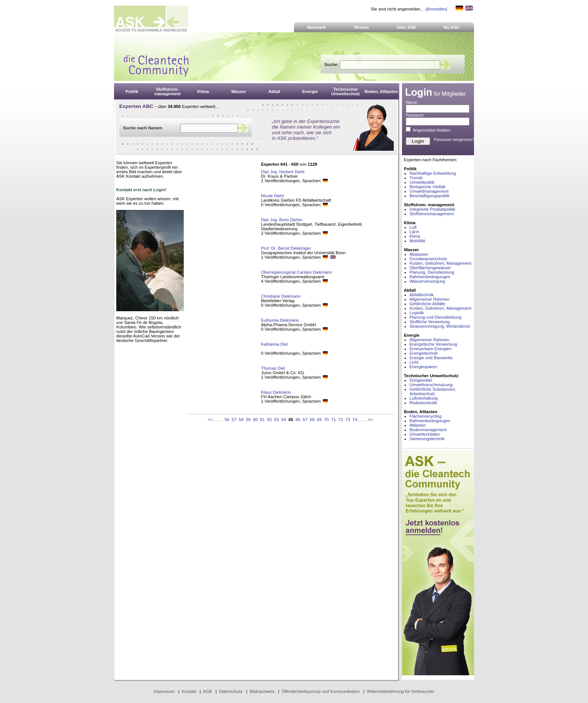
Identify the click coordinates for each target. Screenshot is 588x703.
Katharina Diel (274, 344)
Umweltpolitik (422, 182)
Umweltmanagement (429, 191)
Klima (415, 236)
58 (241, 420)
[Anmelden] (436, 9)
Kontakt (189, 691)
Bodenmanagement (428, 430)
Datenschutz (231, 691)
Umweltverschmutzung (431, 385)
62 (269, 420)
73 (348, 420)
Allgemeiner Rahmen (429, 299)
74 (355, 420)
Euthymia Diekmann (280, 320)
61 (262, 420)
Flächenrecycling (425, 416)
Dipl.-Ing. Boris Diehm (282, 220)
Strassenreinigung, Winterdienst (440, 326)
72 (341, 420)
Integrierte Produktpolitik (433, 209)
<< (210, 420)
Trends (416, 178)
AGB (207, 691)
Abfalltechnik (421, 295)
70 (326, 420)
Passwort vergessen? (454, 139)
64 (284, 420)
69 (319, 420)
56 (227, 420)
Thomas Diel (273, 368)
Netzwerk (316, 27)
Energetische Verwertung (433, 344)
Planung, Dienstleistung (432, 272)
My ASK (452, 27)
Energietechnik (424, 353)
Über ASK (407, 27)
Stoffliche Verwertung (430, 322)
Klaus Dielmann (276, 392)
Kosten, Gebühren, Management (440, 263)
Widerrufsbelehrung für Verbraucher (401, 691)
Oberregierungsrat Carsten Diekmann (296, 272)
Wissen (361, 27)
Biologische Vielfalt (427, 187)
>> (370, 420)
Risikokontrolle (423, 403)
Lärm (414, 232)
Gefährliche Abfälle (427, 304)
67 (305, 420)
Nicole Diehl (272, 196)
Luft (413, 227)
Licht (414, 362)
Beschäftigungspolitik (430, 196)
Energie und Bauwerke (431, 358)
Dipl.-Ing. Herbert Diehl (283, 172)
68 (312, 420)
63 (277, 420)
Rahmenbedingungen (430, 277)
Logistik (417, 313)
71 (334, 420)
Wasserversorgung (427, 281)
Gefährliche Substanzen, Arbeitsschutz (433, 391)
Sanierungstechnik (427, 439)
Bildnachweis (262, 691)
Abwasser (419, 254)
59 (248, 420)
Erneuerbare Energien (430, 349)
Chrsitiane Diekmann (281, 296)
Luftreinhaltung (424, 398)
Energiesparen (423, 367)
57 (234, 420)
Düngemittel (421, 380)
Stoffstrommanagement (432, 214)
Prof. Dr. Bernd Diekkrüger (286, 248)
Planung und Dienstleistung (435, 317)
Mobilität (417, 241)
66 (298, 420)
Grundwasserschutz (428, 259)
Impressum (164, 691)
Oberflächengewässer (430, 268)
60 (255, 420)
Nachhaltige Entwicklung (433, 173)
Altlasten (418, 425)
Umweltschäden (425, 434)
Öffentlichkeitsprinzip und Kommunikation (321, 691)
